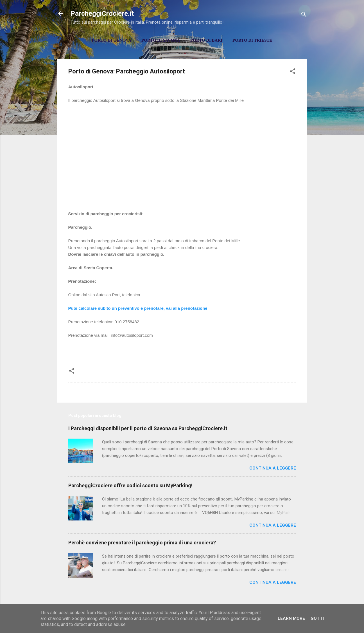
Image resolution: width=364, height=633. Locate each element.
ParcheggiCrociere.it (102, 14)
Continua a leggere (273, 468)
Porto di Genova (111, 40)
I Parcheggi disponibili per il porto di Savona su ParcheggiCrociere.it (148, 428)
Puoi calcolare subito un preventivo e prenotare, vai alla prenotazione (138, 308)
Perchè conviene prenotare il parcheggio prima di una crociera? (142, 543)
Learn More (291, 618)
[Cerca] (304, 15)
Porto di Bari (206, 40)
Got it (318, 618)
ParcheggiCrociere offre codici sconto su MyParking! (130, 485)
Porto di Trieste (252, 40)
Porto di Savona (161, 40)
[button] (293, 72)
